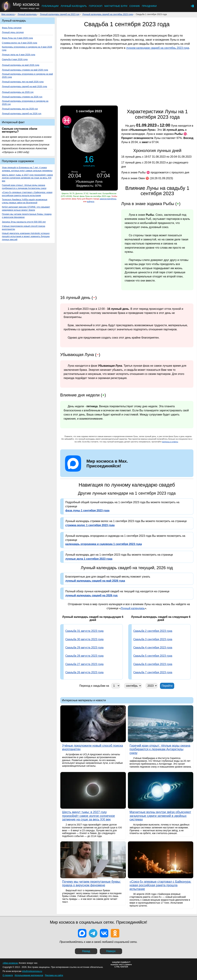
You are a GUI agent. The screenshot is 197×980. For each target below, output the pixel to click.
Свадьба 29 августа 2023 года (84, 648)
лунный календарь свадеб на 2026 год (91, 595)
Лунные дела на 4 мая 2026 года (19, 55)
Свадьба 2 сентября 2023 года (153, 631)
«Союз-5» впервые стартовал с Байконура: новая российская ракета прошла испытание (27, 194)
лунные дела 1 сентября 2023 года (89, 559)
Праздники (149, 6)
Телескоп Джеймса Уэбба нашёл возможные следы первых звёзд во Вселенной (25, 201)
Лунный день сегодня (13, 32)
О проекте (8, 975)
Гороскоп (96, 6)
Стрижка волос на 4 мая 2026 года (19, 43)
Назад (86, 951)
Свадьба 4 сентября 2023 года (153, 648)
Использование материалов (29, 975)
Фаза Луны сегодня (12, 28)
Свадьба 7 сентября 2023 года (153, 672)
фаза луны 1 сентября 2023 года (87, 510)
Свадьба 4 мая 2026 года (15, 59)
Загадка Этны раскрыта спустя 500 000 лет (24, 222)
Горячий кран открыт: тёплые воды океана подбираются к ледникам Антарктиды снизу (24, 187)
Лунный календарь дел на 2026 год (20, 109)
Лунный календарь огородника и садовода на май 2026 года (27, 75)
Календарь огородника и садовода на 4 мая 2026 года (27, 48)
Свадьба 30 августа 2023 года (84, 639)
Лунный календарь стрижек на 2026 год (22, 97)
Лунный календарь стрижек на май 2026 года (25, 70)
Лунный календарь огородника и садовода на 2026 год (25, 103)
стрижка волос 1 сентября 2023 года (90, 525)
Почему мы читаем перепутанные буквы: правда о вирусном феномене (27, 216)
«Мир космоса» (10, 963)
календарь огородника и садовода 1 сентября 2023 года (104, 544)
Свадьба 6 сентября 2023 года (153, 664)
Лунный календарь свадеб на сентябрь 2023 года (108, 14)
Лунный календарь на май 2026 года (21, 65)
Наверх (111, 951)
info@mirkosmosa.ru (32, 971)
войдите (91, 201)
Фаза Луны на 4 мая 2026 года (17, 38)
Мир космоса (8, 14)
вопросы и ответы (170, 442)
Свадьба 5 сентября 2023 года (153, 656)
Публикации (50, 6)
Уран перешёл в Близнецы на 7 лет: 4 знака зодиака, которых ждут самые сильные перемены (27, 169)
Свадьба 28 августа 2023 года (84, 656)
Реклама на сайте (54, 975)
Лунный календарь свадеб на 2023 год (60, 14)
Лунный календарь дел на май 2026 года (23, 82)
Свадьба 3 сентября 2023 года (153, 639)
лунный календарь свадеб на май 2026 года (95, 581)
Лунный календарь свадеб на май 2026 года (24, 86)
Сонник (135, 6)
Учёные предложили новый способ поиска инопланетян (23, 228)
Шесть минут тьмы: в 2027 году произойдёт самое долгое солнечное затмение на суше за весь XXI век (27, 178)
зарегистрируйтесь (108, 199)
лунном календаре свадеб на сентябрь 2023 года (158, 48)
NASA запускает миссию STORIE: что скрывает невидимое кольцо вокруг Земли (26, 208)
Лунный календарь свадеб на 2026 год (22, 114)
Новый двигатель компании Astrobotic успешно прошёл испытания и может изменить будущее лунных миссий (26, 236)
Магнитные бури (116, 6)
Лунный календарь (74, 6)
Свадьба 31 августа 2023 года (84, 631)
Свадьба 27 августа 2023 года (84, 664)
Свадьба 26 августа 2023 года (84, 672)
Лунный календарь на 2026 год (18, 92)
